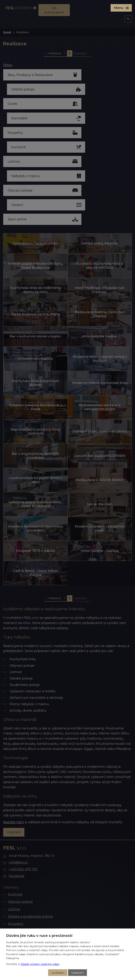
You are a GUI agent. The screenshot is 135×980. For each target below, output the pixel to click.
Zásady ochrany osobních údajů (40, 964)
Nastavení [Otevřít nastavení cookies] (78, 973)
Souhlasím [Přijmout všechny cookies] (58, 973)
